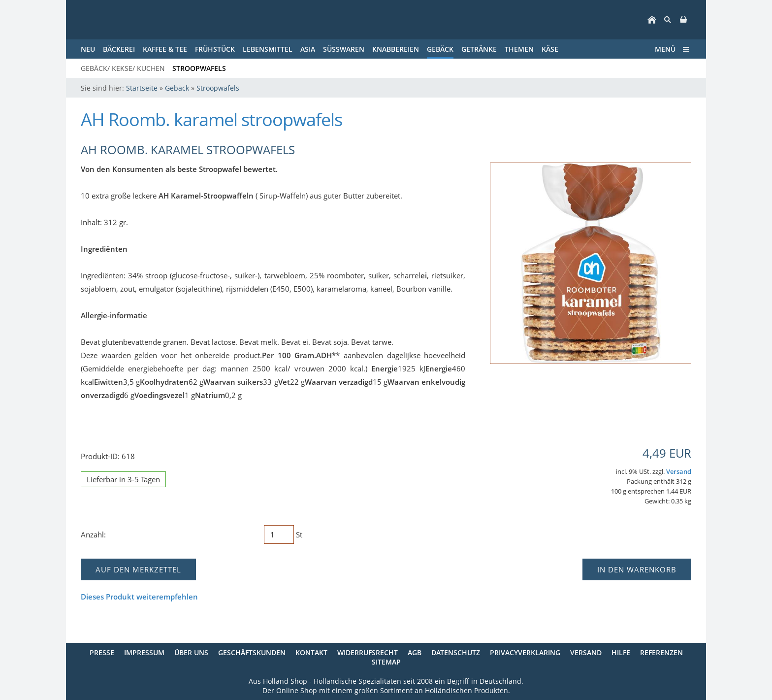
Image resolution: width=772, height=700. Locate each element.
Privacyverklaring (525, 652)
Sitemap (386, 662)
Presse (102, 652)
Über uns (191, 652)
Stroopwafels (218, 88)
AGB (415, 652)
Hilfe (621, 652)
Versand (679, 472)
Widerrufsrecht (368, 652)
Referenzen (661, 652)
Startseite (142, 88)
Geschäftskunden (252, 652)
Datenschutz (456, 652)
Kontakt (311, 652)
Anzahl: (93, 534)
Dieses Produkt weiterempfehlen (139, 597)
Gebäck (177, 88)
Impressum (144, 652)
